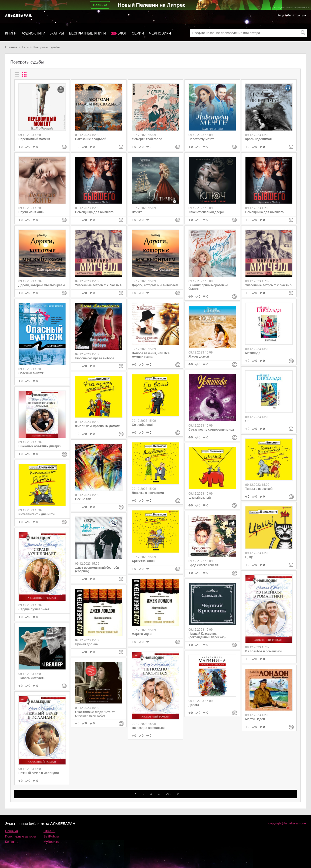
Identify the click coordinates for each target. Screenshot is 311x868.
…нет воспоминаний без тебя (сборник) (97, 569)
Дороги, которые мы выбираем (42, 285)
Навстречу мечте (201, 139)
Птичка (137, 212)
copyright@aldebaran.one (287, 823)
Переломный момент (34, 139)
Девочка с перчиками (148, 493)
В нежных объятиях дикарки (40, 446)
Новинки (11, 831)
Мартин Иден (142, 634)
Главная (11, 47)
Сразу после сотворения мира (211, 430)
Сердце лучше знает (34, 609)
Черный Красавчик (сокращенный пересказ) (207, 635)
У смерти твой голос (147, 139)
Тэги (25, 47)
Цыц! (249, 557)
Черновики (160, 33)
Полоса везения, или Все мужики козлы (151, 355)
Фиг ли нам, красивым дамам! (98, 426)
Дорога (194, 705)
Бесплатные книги (87, 33)
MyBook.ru (51, 842)
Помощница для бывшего (94, 212)
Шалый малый (200, 498)
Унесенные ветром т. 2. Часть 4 (98, 285)
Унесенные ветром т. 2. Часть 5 (268, 285)
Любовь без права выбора (95, 358)
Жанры (57, 33)
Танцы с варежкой (259, 489)
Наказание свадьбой (91, 139)
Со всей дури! (142, 425)
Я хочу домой (199, 357)
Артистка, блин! (144, 561)
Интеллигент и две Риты (37, 514)
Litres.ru (50, 831)
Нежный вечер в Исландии (39, 773)
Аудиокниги (33, 33)
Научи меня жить (31, 212)
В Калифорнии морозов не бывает (208, 287)
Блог (122, 33)
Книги (11, 33)
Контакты (12, 842)
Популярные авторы (21, 836)
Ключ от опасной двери (206, 212)
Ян (247, 421)
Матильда (253, 353)
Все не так (83, 499)
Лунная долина (86, 644)
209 (169, 794)
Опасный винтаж (31, 373)
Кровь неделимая (258, 139)
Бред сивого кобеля (204, 565)
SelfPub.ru (51, 836)
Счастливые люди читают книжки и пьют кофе (95, 714)
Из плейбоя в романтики (263, 651)
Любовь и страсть (32, 678)
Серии (138, 33)
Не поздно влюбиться (148, 728)
